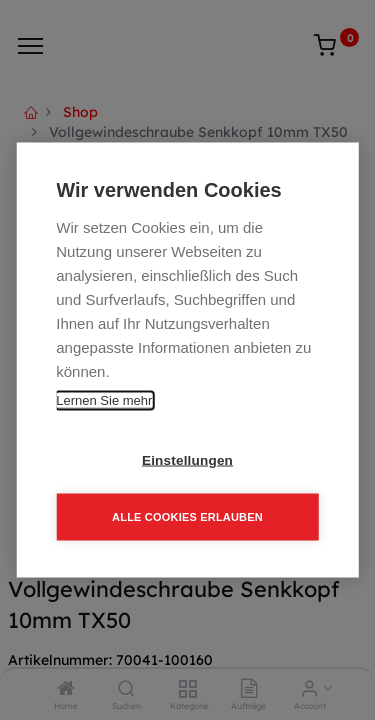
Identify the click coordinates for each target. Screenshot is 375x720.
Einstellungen (187, 460)
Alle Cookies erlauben (187, 517)
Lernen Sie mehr (104, 400)
